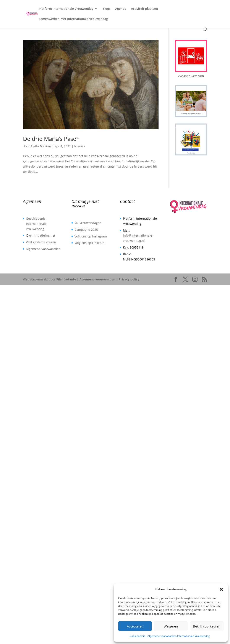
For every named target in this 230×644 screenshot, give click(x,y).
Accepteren (135, 626)
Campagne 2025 (86, 230)
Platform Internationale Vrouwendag (66, 9)
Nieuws (80, 146)
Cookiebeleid (138, 636)
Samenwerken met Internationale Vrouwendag (73, 19)
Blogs (106, 9)
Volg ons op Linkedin (89, 243)
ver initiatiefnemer (42, 235)
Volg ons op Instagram (91, 236)
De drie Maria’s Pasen (51, 139)
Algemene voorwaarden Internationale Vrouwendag (179, 636)
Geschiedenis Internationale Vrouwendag (36, 224)
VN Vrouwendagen (88, 223)
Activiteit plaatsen (144, 9)
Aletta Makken (41, 146)
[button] (221, 589)
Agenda (121, 9)
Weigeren (171, 626)
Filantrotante (66, 279)
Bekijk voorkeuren (207, 626)
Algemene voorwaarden (97, 279)
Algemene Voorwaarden (43, 249)
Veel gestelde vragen (41, 242)
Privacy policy (129, 279)
